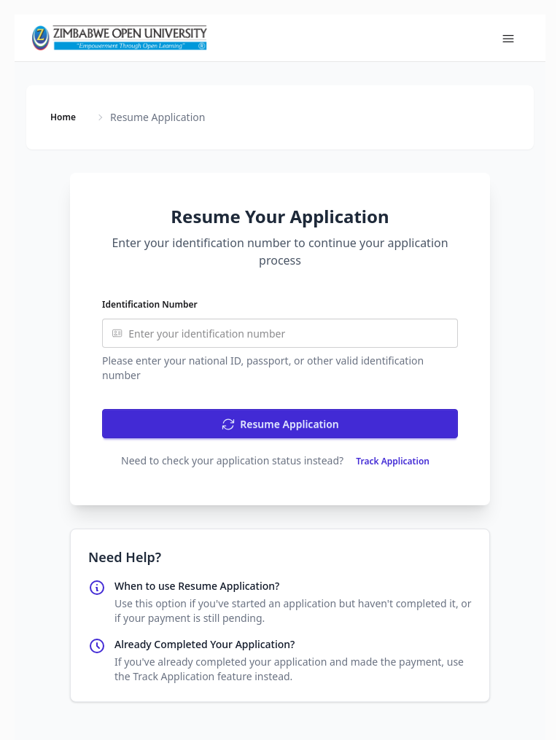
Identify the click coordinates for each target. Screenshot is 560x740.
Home (63, 117)
